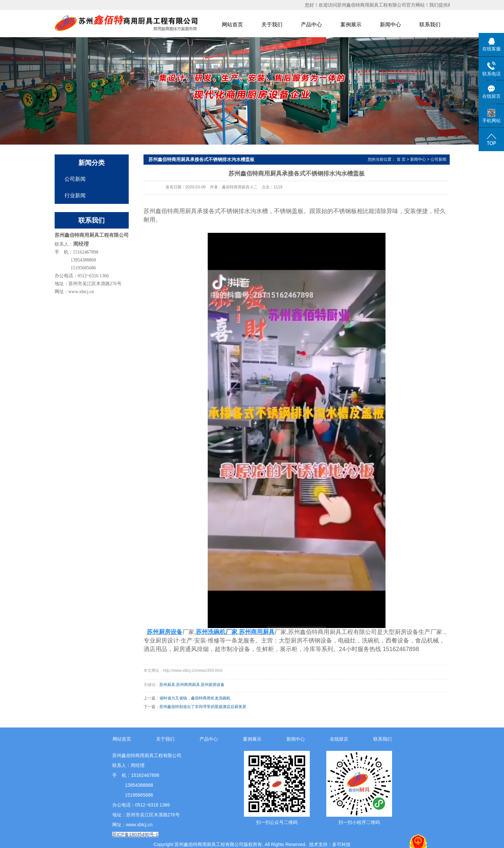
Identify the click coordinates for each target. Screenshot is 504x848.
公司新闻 (75, 179)
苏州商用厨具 (188, 685)
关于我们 (272, 25)
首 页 (401, 159)
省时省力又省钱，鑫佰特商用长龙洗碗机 (195, 698)
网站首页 (232, 25)
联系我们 (430, 25)
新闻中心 (390, 25)
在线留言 (339, 739)
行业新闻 (75, 195)
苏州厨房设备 (213, 685)
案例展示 (351, 25)
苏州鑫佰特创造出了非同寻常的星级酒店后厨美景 (203, 707)
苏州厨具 (167, 685)
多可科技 (341, 844)
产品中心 (311, 25)
